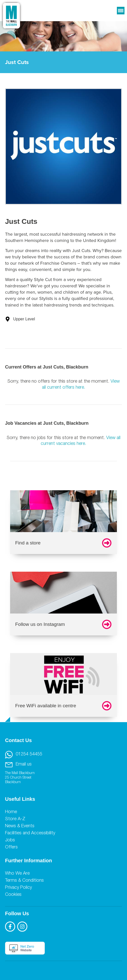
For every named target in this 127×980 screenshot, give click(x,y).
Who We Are (17, 874)
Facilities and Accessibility (30, 833)
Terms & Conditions (24, 881)
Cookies (13, 895)
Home (11, 812)
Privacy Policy (18, 888)
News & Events (20, 826)
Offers (11, 847)
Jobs (10, 840)
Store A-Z (15, 819)
